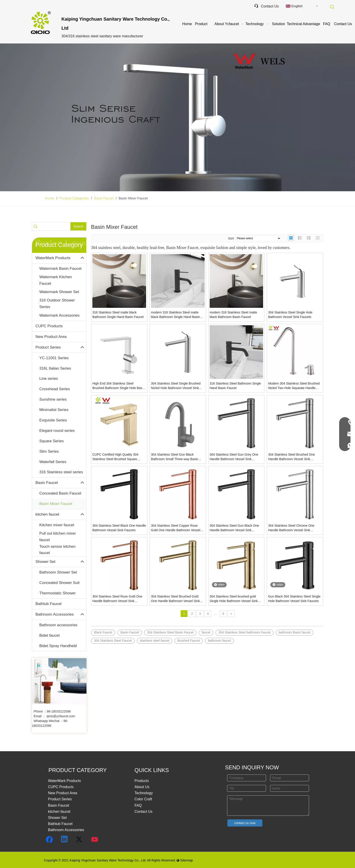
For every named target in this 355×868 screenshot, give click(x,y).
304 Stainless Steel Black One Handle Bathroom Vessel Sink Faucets (119, 528)
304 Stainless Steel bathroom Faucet (245, 632)
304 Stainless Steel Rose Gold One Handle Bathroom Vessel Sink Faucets (117, 599)
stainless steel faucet (155, 641)
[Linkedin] (65, 839)
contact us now (245, 823)
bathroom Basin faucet (295, 632)
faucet (206, 632)
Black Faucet (103, 632)
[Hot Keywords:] (332, 7)
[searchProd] (55, 226)
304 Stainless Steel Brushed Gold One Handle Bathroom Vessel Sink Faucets (175, 599)
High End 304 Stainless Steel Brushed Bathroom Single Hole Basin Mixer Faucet (119, 386)
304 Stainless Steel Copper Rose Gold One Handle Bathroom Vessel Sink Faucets (176, 528)
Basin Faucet (61, 483)
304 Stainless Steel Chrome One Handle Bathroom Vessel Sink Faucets (291, 528)
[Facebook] (49, 839)
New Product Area (51, 337)
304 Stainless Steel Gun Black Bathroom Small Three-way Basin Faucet (175, 457)
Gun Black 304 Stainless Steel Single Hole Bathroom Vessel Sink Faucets (294, 599)
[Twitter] (80, 839)
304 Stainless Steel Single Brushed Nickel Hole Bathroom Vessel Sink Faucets (176, 386)
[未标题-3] (59, 681)
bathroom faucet (219, 641)
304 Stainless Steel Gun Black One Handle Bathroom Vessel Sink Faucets (234, 528)
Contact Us (266, 6)
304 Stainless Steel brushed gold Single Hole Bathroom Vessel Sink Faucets (234, 599)
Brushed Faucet (189, 641)
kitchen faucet (61, 514)
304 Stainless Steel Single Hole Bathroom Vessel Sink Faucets (290, 315)
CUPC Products (49, 326)
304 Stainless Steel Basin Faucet (170, 632)
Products (142, 781)
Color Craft (143, 799)
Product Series (61, 347)
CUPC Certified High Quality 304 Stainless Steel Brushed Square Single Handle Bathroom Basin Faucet (115, 457)
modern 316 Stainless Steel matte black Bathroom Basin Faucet (233, 315)
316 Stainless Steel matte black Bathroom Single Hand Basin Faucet (118, 315)
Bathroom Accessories (61, 615)
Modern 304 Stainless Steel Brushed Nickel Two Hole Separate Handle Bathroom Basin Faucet (294, 386)
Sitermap (185, 860)
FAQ (138, 805)
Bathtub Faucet (49, 604)
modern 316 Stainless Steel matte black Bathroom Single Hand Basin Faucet (175, 315)
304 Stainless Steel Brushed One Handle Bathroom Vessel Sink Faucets (291, 457)
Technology (144, 793)
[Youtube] (95, 839)
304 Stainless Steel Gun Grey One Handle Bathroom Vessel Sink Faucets (234, 457)
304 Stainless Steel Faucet (113, 641)
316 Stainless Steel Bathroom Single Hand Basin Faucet (235, 386)
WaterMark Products (61, 258)
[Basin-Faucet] (177, 117)
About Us (142, 787)
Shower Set (61, 562)
